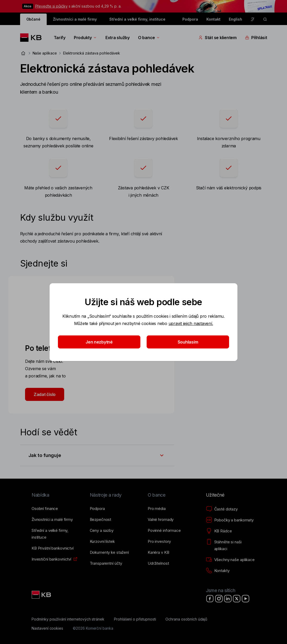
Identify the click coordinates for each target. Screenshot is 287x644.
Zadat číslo (45, 394)
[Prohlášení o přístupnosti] (135, 619)
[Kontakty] (218, 571)
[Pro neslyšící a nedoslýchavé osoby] (253, 19)
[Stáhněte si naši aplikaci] (231, 545)
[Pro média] (157, 509)
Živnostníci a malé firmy (75, 19)
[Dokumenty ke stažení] (109, 552)
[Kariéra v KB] (158, 552)
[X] (237, 599)
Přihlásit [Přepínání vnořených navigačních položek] (256, 38)
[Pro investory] (159, 541)
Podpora (190, 19)
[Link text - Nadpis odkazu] (42, 595)
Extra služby (118, 38)
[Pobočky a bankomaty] (230, 520)
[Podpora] (97, 509)
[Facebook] (210, 599)
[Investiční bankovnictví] (51, 559)
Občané (34, 19)
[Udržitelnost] (158, 563)
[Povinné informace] (164, 531)
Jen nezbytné (99, 342)
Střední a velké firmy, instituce (137, 19)
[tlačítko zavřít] (263, 6)
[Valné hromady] (161, 520)
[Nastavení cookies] (47, 628)
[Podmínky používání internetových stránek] (68, 619)
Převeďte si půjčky (51, 6)
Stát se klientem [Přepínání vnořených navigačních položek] (218, 38)
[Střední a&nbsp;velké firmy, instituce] (56, 534)
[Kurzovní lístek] (102, 541)
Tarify (60, 38)
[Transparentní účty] (106, 563)
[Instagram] (219, 599)
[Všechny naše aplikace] (230, 560)
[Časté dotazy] (222, 509)
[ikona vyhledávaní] (265, 19)
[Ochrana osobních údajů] (186, 619)
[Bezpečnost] (101, 520)
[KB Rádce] (219, 531)
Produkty (85, 38)
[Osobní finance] (45, 509)
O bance (149, 38)
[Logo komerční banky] (33, 38)
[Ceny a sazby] (102, 531)
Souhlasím (188, 342)
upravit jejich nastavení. (191, 323)
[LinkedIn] (228, 599)
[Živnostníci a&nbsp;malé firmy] (52, 520)
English (235, 19)
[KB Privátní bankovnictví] (53, 548)
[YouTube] (246, 599)
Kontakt (213, 19)
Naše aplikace (45, 53)
